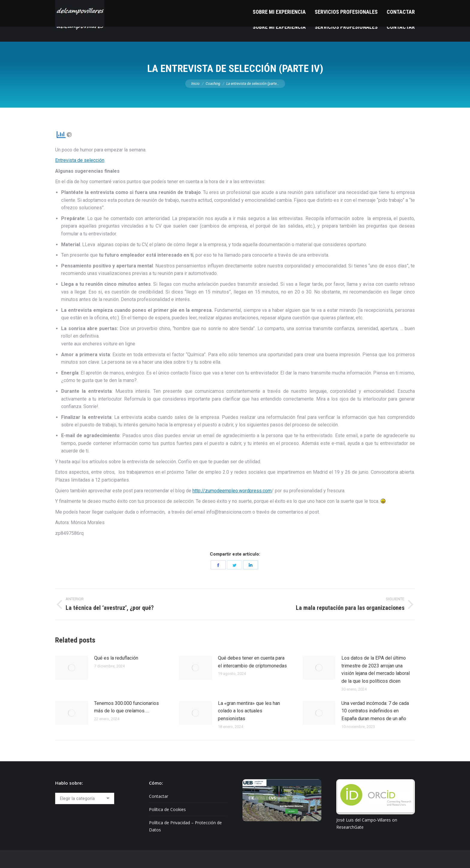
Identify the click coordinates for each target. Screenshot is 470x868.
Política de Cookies (167, 809)
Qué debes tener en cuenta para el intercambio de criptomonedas (252, 662)
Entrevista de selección (80, 160)
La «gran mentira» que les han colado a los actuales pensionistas (249, 711)
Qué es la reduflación (116, 658)
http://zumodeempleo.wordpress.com (232, 491)
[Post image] (72, 668)
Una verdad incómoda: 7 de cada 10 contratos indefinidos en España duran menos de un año (375, 711)
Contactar (159, 796)
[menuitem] (279, 27)
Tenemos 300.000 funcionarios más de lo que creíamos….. (126, 707)
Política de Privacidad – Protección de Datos (185, 826)
